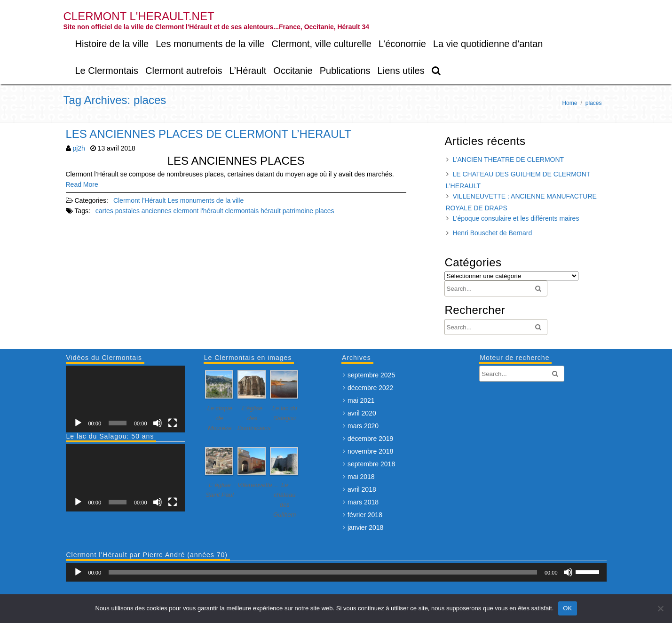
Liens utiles (401, 71)
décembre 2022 (370, 388)
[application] (125, 399)
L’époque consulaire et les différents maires (516, 218)
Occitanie (293, 71)
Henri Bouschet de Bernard (492, 233)
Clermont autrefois (184, 71)
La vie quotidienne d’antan (488, 44)
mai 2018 (361, 477)
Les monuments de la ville (210, 44)
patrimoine (298, 211)
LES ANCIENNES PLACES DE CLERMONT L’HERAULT (209, 134)
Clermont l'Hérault (140, 200)
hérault (271, 211)
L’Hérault (248, 71)
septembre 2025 (371, 375)
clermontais (242, 211)
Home (569, 103)
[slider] (323, 572)
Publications (345, 71)
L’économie (402, 44)
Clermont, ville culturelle (321, 44)
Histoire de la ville (112, 44)
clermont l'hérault (198, 211)
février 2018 (365, 515)
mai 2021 (361, 400)
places (324, 211)
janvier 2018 (365, 527)
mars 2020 (363, 426)
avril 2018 (362, 489)
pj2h (79, 148)
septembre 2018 (371, 464)
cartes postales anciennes (134, 211)
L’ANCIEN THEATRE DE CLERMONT (508, 160)
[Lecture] (78, 423)
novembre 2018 (370, 451)
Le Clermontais (107, 71)
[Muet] (158, 423)
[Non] (660, 608)
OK (567, 608)
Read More (82, 184)
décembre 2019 (370, 439)
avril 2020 (362, 413)
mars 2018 (363, 502)
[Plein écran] (173, 423)
